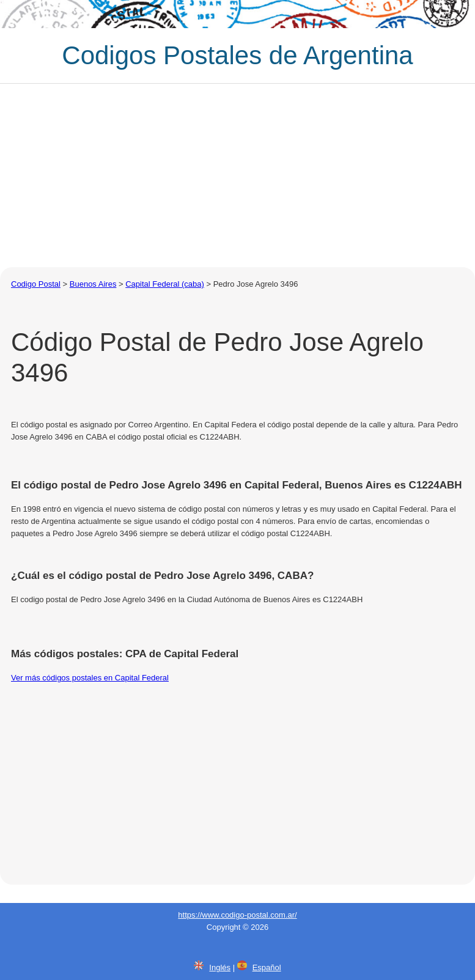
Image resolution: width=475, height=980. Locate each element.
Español (267, 967)
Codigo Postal (36, 284)
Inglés (220, 967)
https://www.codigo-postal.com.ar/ (237, 915)
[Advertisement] (237, 175)
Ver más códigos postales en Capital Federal (90, 678)
